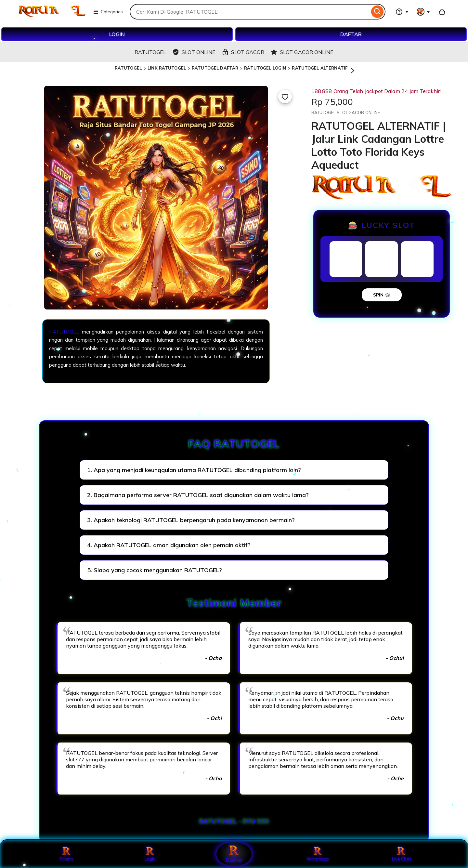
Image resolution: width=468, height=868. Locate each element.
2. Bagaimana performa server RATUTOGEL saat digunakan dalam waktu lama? (198, 495)
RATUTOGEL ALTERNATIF (320, 68)
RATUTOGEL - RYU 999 (234, 821)
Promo (66, 854)
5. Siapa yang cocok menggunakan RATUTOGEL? (155, 570)
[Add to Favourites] (285, 97)
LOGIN (117, 34)
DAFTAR (351, 34)
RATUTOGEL (128, 68)
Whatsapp (318, 854)
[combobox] (250, 12)
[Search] (377, 12)
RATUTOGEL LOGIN (265, 68)
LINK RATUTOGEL (167, 68)
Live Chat (402, 854)
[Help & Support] (402, 12)
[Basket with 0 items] (442, 12)
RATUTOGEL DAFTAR (215, 68)
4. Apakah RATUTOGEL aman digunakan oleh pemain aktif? (169, 545)
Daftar (234, 854)
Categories (108, 12)
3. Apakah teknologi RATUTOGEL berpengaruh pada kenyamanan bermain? (191, 520)
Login (150, 854)
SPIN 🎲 (382, 295)
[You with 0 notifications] (423, 12)
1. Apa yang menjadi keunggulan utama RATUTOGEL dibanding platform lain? (194, 470)
